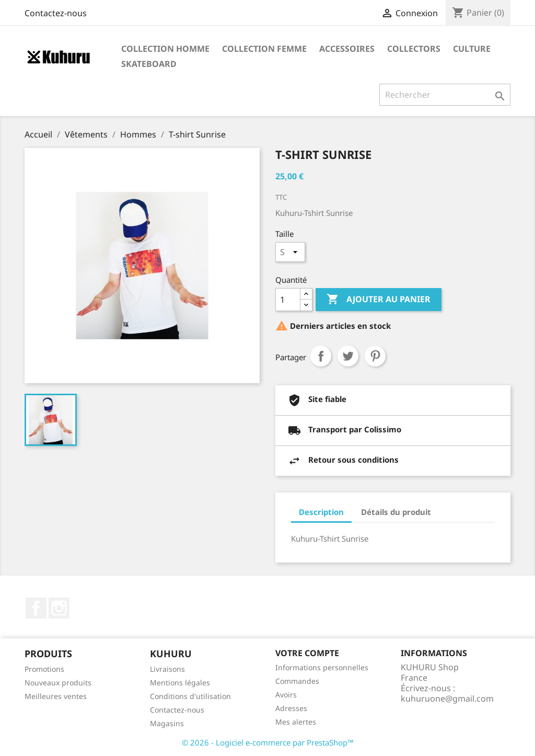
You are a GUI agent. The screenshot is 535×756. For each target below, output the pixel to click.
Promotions (44, 669)
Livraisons (167, 669)
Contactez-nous (56, 13)
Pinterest (375, 356)
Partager (321, 356)
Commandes (297, 681)
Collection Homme (165, 49)
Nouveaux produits (58, 683)
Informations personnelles (322, 667)
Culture (472, 49)
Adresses (291, 708)
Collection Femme (264, 49)
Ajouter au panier (379, 300)
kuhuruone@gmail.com (447, 698)
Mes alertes (296, 722)
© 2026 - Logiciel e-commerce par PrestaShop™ (268, 742)
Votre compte (307, 653)
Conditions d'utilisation (190, 696)
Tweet (348, 356)
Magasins (167, 723)
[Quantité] (288, 300)
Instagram (59, 608)
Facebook (36, 608)
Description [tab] (321, 512)
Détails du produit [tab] (396, 512)
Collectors (414, 49)
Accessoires (347, 49)
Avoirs (286, 695)
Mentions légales (180, 683)
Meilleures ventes (56, 696)
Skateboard (149, 64)
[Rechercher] (445, 95)
